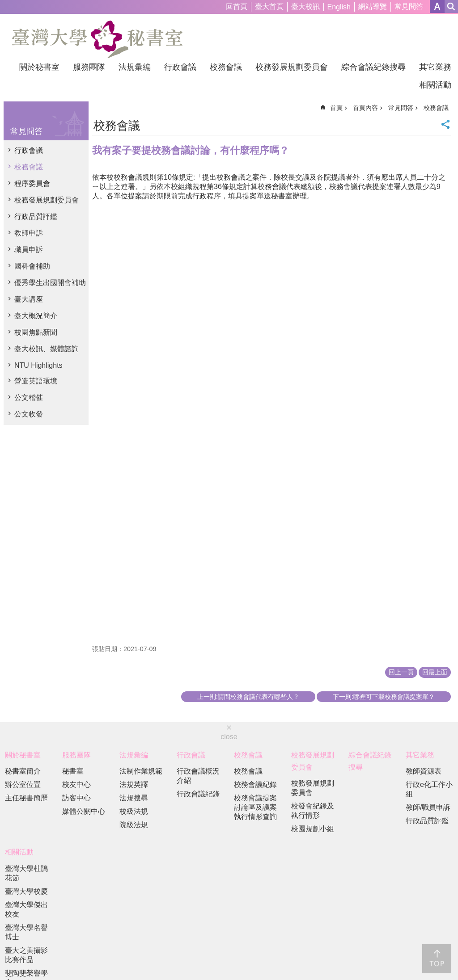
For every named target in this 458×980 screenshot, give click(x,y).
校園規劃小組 (313, 829)
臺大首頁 (269, 6)
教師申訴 (29, 233)
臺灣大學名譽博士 (26, 932)
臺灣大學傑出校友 (26, 909)
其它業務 (435, 67)
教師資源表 (424, 771)
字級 (437, 6)
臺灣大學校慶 (26, 891)
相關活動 (435, 85)
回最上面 (435, 672)
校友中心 (76, 784)
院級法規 (134, 825)
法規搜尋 (134, 798)
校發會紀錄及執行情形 (313, 811)
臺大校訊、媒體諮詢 (47, 349)
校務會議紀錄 (255, 784)
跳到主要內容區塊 (5, 5)
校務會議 (226, 67)
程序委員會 (32, 183)
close (229, 737)
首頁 (336, 108)
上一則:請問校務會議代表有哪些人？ (248, 697)
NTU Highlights (38, 365)
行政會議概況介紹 (198, 776)
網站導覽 (373, 6)
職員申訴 (29, 250)
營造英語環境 (36, 381)
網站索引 (451, 6)
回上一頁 (401, 672)
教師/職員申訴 (428, 807)
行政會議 (180, 67)
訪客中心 (76, 798)
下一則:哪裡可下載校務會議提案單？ (384, 697)
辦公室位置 (23, 784)
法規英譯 (134, 784)
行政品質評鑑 (36, 217)
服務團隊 (89, 67)
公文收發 (29, 414)
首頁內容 (365, 108)
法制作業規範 (141, 771)
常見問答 (409, 6)
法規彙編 (135, 67)
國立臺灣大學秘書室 (97, 39)
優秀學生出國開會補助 (50, 283)
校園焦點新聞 (36, 332)
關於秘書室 (39, 67)
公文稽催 (29, 397)
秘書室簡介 (23, 771)
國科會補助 (32, 266)
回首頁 (237, 6)
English (339, 7)
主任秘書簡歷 (26, 798)
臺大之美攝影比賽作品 (26, 955)
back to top (437, 959)
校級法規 (134, 811)
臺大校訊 (305, 6)
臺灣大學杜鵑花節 (26, 873)
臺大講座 (29, 299)
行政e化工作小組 (429, 789)
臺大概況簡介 (36, 316)
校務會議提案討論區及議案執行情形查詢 (255, 807)
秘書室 (73, 771)
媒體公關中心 (84, 811)
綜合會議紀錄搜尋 (373, 67)
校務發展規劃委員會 (292, 67)
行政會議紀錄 (198, 794)
